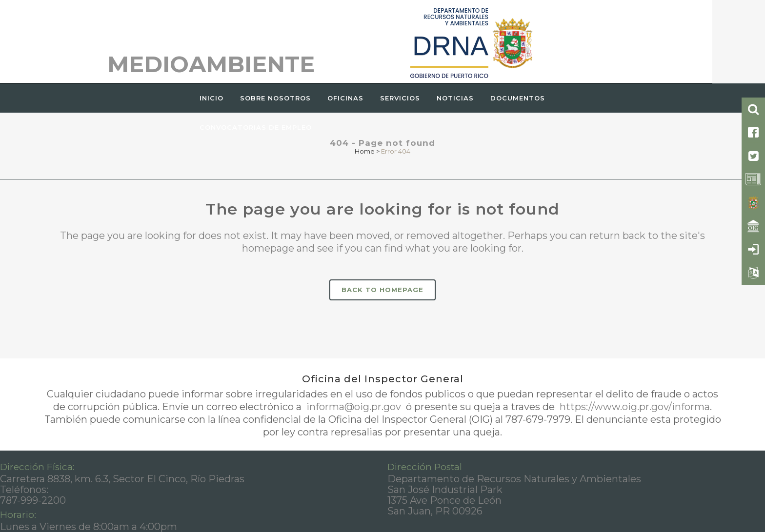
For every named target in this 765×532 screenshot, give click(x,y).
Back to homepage (382, 290)
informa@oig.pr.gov (354, 407)
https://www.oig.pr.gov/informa (634, 407)
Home (365, 151)
